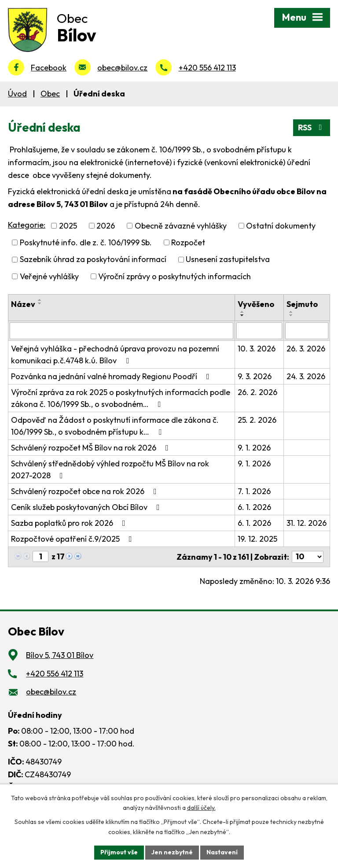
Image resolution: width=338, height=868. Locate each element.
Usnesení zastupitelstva (228, 260)
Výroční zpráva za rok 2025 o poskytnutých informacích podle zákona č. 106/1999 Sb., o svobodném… (121, 398)
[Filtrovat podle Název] (121, 331)
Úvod (17, 94)
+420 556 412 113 (207, 68)
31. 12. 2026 (307, 523)
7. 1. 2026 (254, 491)
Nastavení (222, 852)
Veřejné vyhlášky (49, 276)
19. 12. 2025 (257, 539)
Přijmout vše (119, 852)
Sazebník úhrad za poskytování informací (93, 260)
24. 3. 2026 (306, 376)
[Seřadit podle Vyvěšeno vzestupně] (242, 312)
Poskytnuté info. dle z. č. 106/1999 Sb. (86, 242)
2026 (106, 226)
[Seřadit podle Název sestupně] (40, 303)
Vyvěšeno (256, 304)
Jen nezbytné (172, 852)
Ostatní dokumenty (281, 226)
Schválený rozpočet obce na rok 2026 (86, 491)
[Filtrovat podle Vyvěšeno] (259, 331)
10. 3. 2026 (257, 349)
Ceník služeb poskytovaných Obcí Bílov (87, 507)
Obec (50, 94)
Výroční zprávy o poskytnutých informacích (175, 276)
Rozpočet (188, 242)
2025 (68, 226)
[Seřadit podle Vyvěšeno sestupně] (242, 315)
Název (23, 304)
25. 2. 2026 (257, 420)
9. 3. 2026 (255, 376)
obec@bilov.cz (122, 68)
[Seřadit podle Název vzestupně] (40, 300)
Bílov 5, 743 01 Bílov (60, 655)
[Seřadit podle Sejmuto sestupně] (291, 315)
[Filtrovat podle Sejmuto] (307, 331)
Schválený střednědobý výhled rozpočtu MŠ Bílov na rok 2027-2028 (110, 469)
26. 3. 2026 (306, 349)
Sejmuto (302, 304)
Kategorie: (27, 225)
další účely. (201, 808)
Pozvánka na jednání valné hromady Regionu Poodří (112, 376)
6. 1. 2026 (254, 507)
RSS (312, 127)
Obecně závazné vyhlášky (181, 226)
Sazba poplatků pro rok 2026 (70, 523)
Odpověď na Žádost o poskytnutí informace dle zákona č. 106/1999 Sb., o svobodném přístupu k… (115, 426)
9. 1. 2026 (254, 448)
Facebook (49, 68)
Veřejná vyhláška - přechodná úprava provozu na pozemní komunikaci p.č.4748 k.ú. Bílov (115, 355)
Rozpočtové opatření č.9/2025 (73, 539)
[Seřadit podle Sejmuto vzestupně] (291, 312)
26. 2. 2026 (257, 392)
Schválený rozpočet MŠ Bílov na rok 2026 (92, 448)
